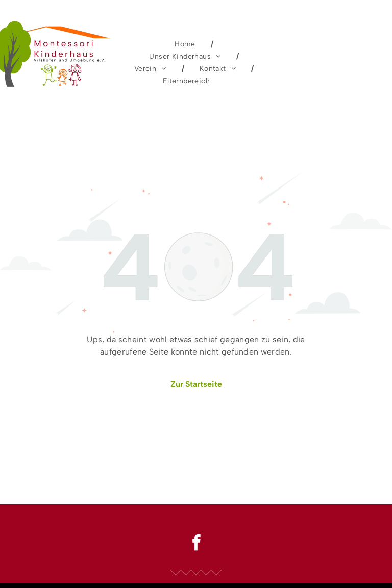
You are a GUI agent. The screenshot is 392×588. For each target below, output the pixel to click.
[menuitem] (186, 44)
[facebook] (196, 544)
